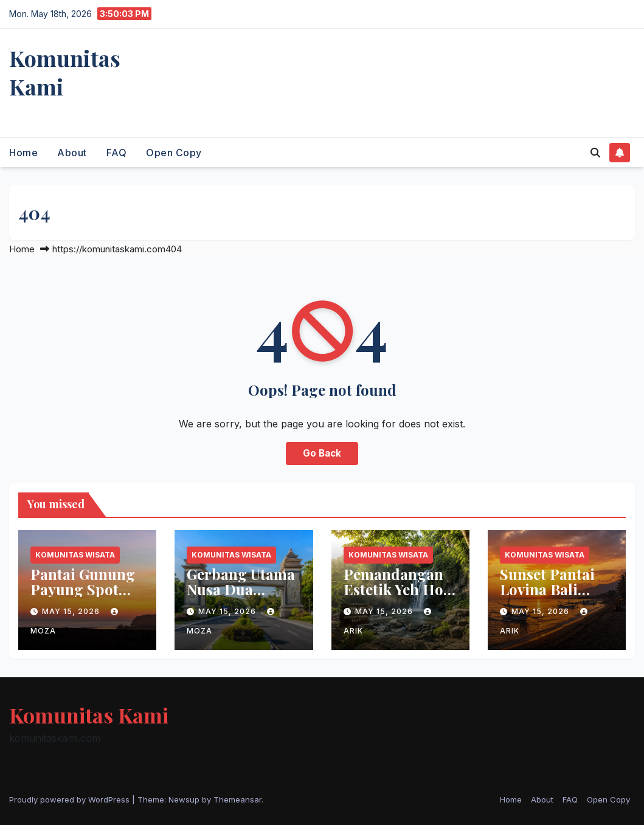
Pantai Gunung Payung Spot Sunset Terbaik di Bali (83, 597)
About (72, 153)
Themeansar (237, 799)
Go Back (322, 453)
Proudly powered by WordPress (71, 799)
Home (23, 153)
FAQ (117, 153)
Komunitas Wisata (75, 555)
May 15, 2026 (72, 611)
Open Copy (174, 153)
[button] (595, 153)
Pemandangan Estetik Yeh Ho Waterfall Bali (393, 589)
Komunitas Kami (65, 72)
